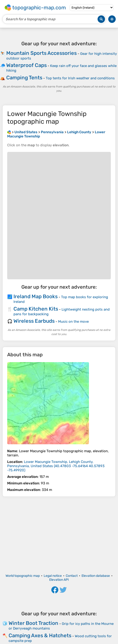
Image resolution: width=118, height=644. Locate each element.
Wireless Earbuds (34, 321)
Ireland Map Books (36, 296)
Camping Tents (24, 78)
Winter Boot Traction (33, 623)
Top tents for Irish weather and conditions (80, 78)
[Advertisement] (59, 535)
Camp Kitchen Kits (36, 309)
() (56, 466)
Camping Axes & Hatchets (40, 635)
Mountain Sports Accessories (41, 53)
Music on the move (73, 322)
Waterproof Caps (26, 65)
